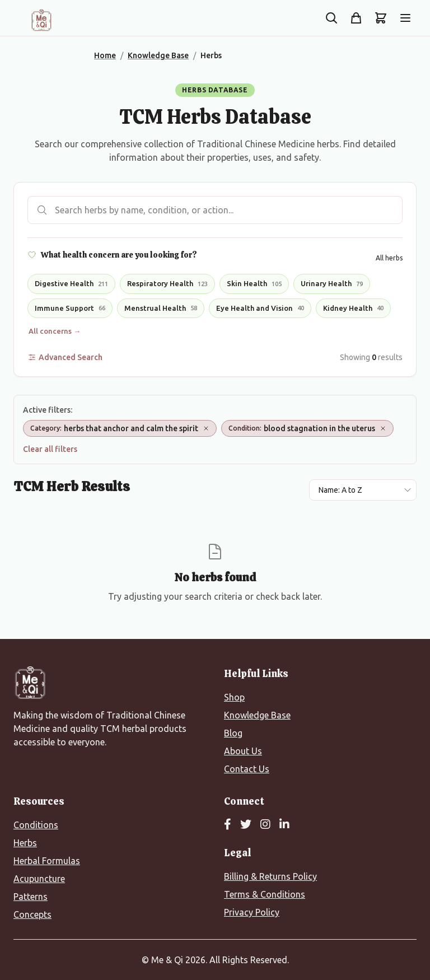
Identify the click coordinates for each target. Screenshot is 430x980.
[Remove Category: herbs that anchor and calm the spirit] (206, 428)
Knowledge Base (257, 715)
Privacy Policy (252, 912)
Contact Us (247, 769)
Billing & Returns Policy (270, 876)
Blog (233, 733)
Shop (234, 697)
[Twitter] (246, 825)
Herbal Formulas (47, 861)
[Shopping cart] (381, 18)
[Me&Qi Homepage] (41, 20)
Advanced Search (65, 357)
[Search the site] (331, 18)
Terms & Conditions (265, 894)
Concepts (32, 914)
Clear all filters (50, 449)
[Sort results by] (363, 490)
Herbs (25, 843)
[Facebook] (228, 825)
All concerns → (55, 331)
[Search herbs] (215, 210)
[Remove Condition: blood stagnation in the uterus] (383, 428)
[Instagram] (265, 825)
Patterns (31, 897)
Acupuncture (39, 879)
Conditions (36, 825)
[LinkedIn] (284, 825)
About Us (243, 751)
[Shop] (356, 18)
